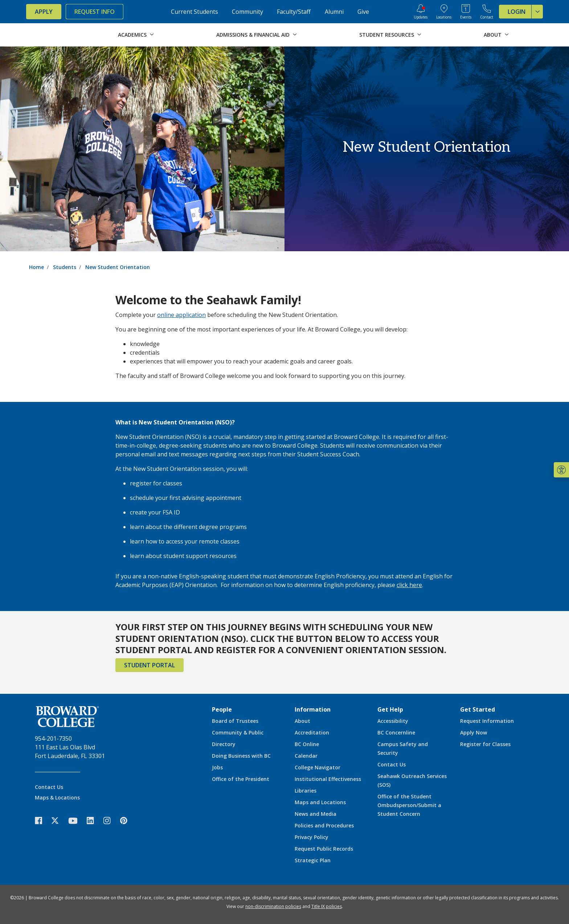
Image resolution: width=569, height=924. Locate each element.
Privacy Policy (312, 837)
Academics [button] (132, 35)
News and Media (316, 814)
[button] (561, 470)
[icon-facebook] (42, 821)
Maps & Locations (57, 797)
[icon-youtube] (76, 821)
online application (181, 315)
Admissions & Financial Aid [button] (253, 35)
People (222, 709)
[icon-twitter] (59, 821)
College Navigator (318, 767)
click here (409, 585)
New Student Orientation (118, 267)
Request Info (95, 12)
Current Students (195, 12)
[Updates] (421, 12)
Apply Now (474, 732)
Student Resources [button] (387, 35)
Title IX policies (327, 906)
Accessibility (393, 721)
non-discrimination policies (273, 906)
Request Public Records (324, 849)
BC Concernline (396, 732)
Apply (44, 12)
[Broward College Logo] (55, 35)
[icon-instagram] (111, 821)
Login (525, 12)
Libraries (306, 791)
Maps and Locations (320, 802)
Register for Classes (485, 744)
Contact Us (49, 787)
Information (313, 709)
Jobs (217, 767)
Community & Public (238, 732)
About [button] (493, 35)
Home (36, 267)
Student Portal (150, 665)
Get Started (478, 709)
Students (65, 267)
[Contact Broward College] (487, 12)
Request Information (487, 721)
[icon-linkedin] (94, 821)
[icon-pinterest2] (127, 821)
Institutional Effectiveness (328, 779)
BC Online (307, 744)
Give (363, 12)
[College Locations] (444, 12)
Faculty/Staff (294, 12)
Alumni (334, 12)
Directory (224, 744)
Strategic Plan (313, 860)
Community (247, 12)
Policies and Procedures (324, 825)
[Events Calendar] (466, 12)
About (302, 721)
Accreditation (312, 732)
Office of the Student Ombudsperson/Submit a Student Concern (409, 805)
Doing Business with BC (241, 756)
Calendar (306, 756)
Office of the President (241, 779)
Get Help (390, 709)
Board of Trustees (235, 721)
